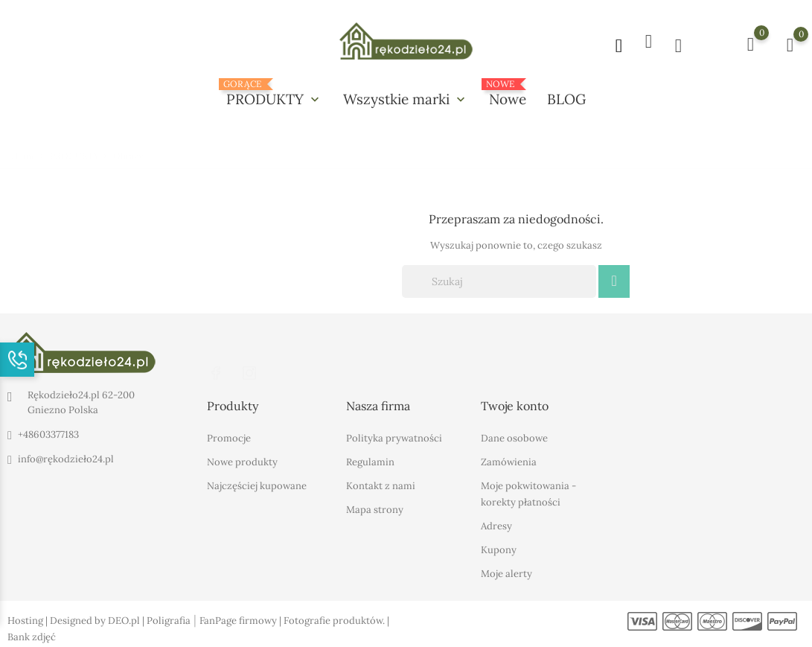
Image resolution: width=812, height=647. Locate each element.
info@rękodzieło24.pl (66, 458)
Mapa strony (375, 507)
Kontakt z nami (381, 484)
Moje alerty (506, 571)
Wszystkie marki (406, 99)
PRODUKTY (274, 93)
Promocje (229, 436)
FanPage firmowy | (242, 618)
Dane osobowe (514, 436)
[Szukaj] (499, 281)
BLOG (566, 99)
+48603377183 (48, 434)
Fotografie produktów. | (336, 618)
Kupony (499, 548)
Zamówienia (509, 460)
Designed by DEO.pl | (98, 618)
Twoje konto (515, 404)
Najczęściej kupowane (257, 484)
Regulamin (370, 460)
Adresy (496, 524)
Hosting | (29, 618)
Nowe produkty (242, 460)
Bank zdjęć (32, 635)
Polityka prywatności (394, 436)
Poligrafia (169, 618)
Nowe (508, 93)
